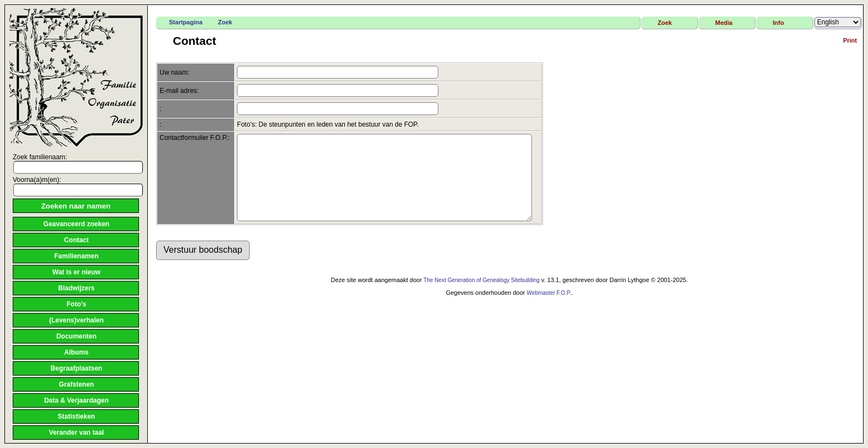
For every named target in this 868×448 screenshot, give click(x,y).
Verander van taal (76, 433)
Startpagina (186, 22)
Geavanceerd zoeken (76, 224)
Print (850, 40)
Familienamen (76, 256)
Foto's (76, 304)
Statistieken (76, 416)
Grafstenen (76, 384)
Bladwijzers (76, 288)
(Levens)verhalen (77, 320)
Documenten (77, 336)
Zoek (225, 22)
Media (724, 23)
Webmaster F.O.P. (549, 309)
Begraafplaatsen (76, 368)
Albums (76, 352)
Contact (77, 240)
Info (778, 23)
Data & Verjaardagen (77, 400)
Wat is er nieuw (77, 272)
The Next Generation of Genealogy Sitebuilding (482, 297)
